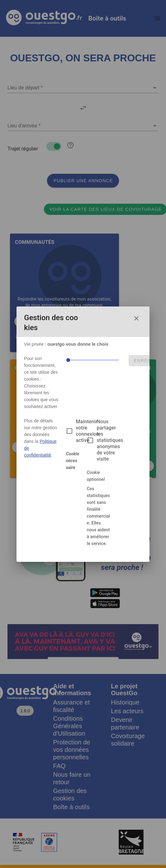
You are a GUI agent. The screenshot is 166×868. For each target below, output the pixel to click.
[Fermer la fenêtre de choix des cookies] (136, 318)
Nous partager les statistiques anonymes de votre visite (110, 440)
